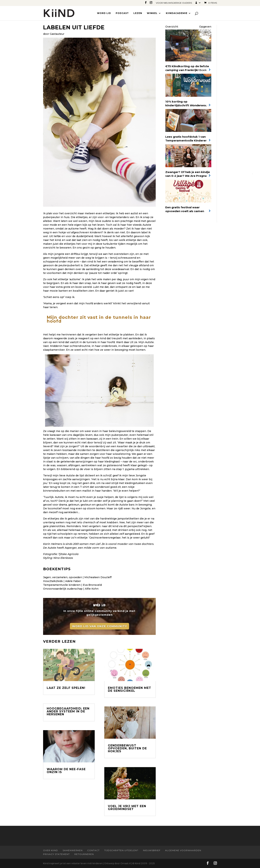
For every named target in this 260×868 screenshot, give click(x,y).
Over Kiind (51, 850)
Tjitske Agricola (68, 554)
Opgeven (205, 27)
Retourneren (84, 854)
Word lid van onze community (99, 626)
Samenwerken (73, 850)
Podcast (122, 13)
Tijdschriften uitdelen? (121, 850)
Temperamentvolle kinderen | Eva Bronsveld (72, 585)
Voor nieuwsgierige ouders (174, 3)
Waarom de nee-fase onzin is (66, 771)
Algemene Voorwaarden (183, 850)
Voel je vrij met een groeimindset (127, 808)
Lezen (138, 13)
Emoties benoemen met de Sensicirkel (130, 689)
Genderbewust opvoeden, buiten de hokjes (127, 748)
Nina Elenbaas (63, 558)
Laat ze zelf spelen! (66, 688)
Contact (93, 850)
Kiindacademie (177, 13)
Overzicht (172, 27)
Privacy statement (56, 854)
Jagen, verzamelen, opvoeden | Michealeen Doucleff (77, 577)
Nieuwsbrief (152, 850)
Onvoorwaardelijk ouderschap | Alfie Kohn (71, 589)
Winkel (152, 13)
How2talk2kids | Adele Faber (62, 581)
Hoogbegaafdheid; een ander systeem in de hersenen (68, 711)
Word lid (104, 13)
